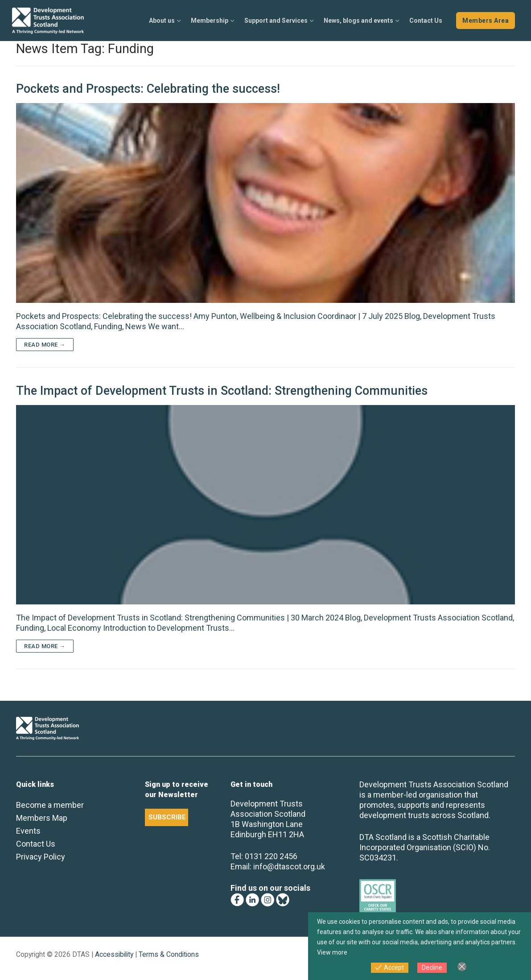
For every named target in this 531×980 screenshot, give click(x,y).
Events (28, 831)
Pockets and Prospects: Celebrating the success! (148, 89)
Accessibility (114, 954)
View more (332, 952)
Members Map (42, 818)
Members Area (486, 21)
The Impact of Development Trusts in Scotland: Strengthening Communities (222, 391)
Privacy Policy (41, 857)
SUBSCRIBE (167, 817)
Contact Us (36, 844)
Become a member (50, 805)
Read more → (45, 345)
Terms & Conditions (169, 954)
